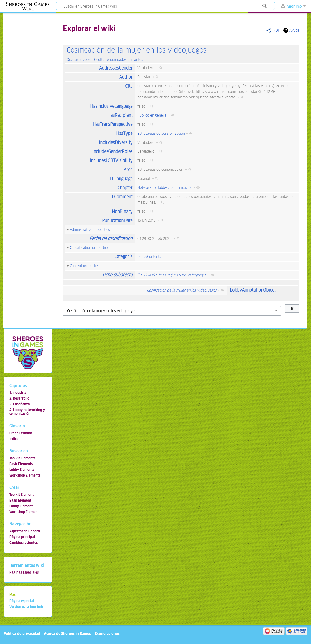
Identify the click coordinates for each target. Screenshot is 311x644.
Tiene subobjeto (117, 275)
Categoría (123, 257)
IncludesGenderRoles (112, 152)
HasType (124, 133)
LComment (122, 197)
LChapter (124, 188)
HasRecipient (120, 115)
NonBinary (122, 212)
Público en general (152, 115)
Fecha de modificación (111, 238)
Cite (129, 86)
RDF (277, 30)
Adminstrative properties (90, 229)
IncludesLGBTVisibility (111, 161)
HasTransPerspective (113, 124)
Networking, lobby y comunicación (165, 188)
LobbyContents (149, 257)
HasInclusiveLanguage (111, 106)
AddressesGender (116, 68)
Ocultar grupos (78, 59)
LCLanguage (121, 179)
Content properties (85, 266)
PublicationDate (117, 221)
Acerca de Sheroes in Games (67, 634)
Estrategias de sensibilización (161, 133)
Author (126, 77)
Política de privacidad (22, 634)
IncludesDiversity (116, 142)
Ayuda (294, 30)
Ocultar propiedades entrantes (119, 59)
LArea (127, 170)
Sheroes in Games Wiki (28, 6)
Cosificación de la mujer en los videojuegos (137, 50)
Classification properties (89, 248)
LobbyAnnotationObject (253, 290)
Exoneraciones (107, 634)
